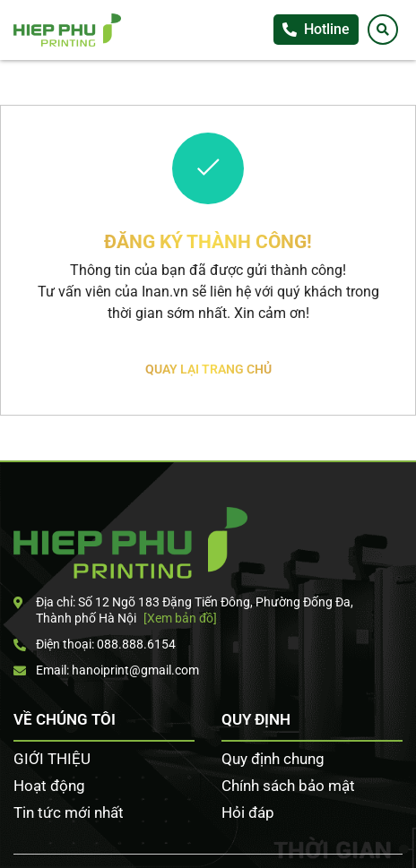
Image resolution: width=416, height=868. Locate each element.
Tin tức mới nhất (69, 812)
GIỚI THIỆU (52, 759)
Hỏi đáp (248, 812)
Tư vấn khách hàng (398, 235)
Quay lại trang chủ (208, 369)
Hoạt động (49, 786)
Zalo (398, 308)
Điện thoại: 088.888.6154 (95, 644)
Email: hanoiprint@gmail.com (106, 670)
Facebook (398, 271)
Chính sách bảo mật (288, 786)
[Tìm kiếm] (383, 30)
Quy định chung (273, 759)
